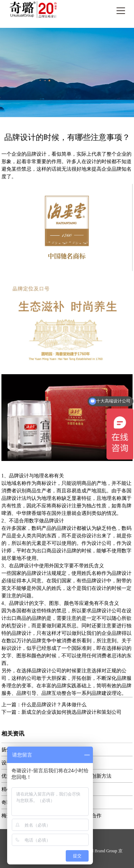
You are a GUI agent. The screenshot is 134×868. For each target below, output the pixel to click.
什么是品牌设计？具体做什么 (54, 705)
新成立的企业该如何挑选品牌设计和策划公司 (71, 712)
